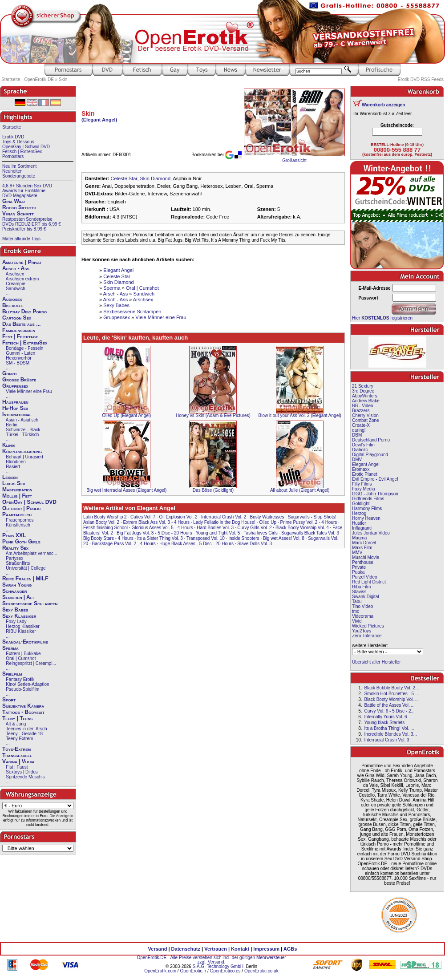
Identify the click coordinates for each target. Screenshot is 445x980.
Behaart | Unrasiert (24, 457)
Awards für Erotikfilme (24, 191)
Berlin (12, 425)
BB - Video (363, 406)
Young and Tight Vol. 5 (218, 533)
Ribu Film (361, 587)
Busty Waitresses (267, 517)
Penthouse (363, 562)
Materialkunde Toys (21, 239)
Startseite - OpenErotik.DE (28, 79)
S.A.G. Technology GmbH (218, 966)
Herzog (359, 513)
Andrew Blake (366, 401)
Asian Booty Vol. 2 (101, 522)
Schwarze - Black (23, 430)
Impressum (266, 949)
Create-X (361, 425)
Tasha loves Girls (261, 533)
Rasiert (13, 467)
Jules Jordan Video (371, 533)
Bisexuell (13, 305)
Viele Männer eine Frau (29, 391)
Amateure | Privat (22, 262)
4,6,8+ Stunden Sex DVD (27, 186)
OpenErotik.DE (152, 958)
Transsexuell (17, 755)
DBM (357, 435)
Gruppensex (15, 386)
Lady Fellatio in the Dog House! (224, 522)
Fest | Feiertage (20, 336)
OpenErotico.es (225, 971)
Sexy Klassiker (19, 616)
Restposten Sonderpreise (27, 219)
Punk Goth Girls (21, 542)
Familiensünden (19, 330)
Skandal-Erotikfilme (25, 642)
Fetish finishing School (105, 528)
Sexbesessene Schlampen (30, 603)
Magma (359, 538)
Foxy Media (364, 489)
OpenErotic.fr (193, 971)
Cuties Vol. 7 (143, 517)
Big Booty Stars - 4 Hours (108, 538)
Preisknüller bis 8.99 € (24, 229)
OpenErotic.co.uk (261, 971)
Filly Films (362, 484)
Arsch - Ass (16, 268)
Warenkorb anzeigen (383, 105)
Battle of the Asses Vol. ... (389, 705)
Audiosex (12, 299)
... (8, 294)
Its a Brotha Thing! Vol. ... (389, 728)
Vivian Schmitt (18, 214)
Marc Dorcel (364, 543)
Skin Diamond (155, 178)
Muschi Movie (366, 557)
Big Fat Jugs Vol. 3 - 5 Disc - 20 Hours (154, 533)
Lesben (10, 477)
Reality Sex (15, 548)
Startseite (12, 127)
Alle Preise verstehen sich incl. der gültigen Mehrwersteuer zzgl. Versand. (228, 960)
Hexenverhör (18, 358)
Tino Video (362, 606)
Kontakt (240, 949)
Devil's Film (363, 445)
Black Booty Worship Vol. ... (391, 699)
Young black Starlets (384, 723)
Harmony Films (367, 508)
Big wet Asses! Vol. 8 (284, 538)
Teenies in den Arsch (26, 729)
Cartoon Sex (17, 318)
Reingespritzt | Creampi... (31, 663)
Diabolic (360, 450)
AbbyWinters (365, 396)
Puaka (358, 572)
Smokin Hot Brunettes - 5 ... (391, 694)
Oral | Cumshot (21, 658)
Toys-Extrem (16, 749)
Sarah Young (17, 585)
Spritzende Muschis (25, 777)
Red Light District (369, 582)
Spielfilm (12, 674)
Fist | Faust (17, 767)
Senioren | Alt (18, 597)
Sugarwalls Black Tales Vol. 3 (310, 533)
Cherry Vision (365, 415)
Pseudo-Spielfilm (22, 689)
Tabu (357, 601)
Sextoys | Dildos (22, 772)
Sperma (10, 648)
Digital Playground (370, 455)
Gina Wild (14, 201)
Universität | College (26, 568)
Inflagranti (362, 528)
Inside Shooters (244, 538)
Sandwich (15, 289)
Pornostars (13, 156)
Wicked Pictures (368, 626)
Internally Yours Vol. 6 (385, 717)
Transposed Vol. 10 (206, 538)
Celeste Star (124, 178)
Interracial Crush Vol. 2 (224, 517)
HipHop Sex (15, 408)
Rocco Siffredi (19, 207)
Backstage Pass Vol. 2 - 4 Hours (123, 544)
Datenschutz (186, 949)
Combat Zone (366, 420)
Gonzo (9, 373)
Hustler (359, 523)
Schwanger (15, 591)
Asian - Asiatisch (22, 420)
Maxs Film (362, 548)
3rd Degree (363, 391)
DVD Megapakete (20, 196)
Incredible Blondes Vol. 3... (390, 734)
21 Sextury (363, 386)
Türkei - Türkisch (22, 435)
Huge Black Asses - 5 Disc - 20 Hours (196, 544)
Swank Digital (366, 597)
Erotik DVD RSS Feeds (421, 79)
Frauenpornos (20, 520)
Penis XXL (14, 535)
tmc (356, 611)
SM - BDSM (18, 363)
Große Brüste (19, 380)
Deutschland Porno (371, 440)
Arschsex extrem (22, 279)
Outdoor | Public (21, 508)
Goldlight (361, 504)
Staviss (359, 592)
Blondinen (16, 462)
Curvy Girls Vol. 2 (254, 528)
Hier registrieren (382, 318)
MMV (357, 553)
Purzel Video (365, 577)
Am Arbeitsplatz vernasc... (32, 553)
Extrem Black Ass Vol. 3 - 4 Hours (157, 522)
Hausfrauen (15, 402)
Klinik (9, 445)
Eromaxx (361, 469)
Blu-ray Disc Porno (24, 312)
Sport (9, 700)
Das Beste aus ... (21, 324)
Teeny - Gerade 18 (24, 734)
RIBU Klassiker (21, 631)
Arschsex (15, 274)
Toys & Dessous (18, 142)
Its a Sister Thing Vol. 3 (160, 538)
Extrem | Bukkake (23, 654)
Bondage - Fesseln (24, 348)
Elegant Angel (118, 270)
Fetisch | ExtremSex (22, 152)
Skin (63, 79)
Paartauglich (17, 514)
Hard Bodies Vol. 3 (215, 528)
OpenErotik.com (160, 971)
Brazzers (361, 411)
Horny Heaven (366, 518)
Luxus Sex (14, 483)
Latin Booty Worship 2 (105, 517)
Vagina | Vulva (18, 761)
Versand (158, 949)
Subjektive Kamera (23, 706)
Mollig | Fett (17, 496)
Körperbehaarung (22, 451)
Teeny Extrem (19, 739)
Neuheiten (12, 171)
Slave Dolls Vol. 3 (255, 544)
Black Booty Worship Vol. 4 (302, 528)
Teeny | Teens (17, 718)
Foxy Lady (16, 622)
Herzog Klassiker (23, 626)
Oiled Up (268, 522)
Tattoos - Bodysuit (23, 712)
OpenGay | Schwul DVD (26, 147)
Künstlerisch (18, 525)
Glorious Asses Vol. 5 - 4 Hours (162, 528)
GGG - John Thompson (375, 494)
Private (359, 567)
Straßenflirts (18, 563)
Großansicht (294, 160)
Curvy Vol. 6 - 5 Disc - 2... (389, 711)
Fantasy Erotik (20, 679)
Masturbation (17, 490)
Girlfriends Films (368, 499)
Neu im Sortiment (19, 166)
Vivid (357, 621)
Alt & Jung (16, 724)
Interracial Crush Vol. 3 (386, 740)
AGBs (290, 949)
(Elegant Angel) (99, 120)
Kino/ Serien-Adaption (27, 684)
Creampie (15, 284)
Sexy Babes (15, 610)
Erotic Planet (365, 474)
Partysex (14, 558)
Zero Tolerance (367, 636)
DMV (357, 460)
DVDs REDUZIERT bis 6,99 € (32, 224)
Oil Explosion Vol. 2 (178, 517)
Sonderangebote (19, 176)
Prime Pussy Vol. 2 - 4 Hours (308, 522)
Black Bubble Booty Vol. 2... (391, 688)
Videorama (363, 616)
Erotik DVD (13, 137)
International (17, 414)
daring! (359, 430)
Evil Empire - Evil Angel (375, 479)
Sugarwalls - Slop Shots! (312, 517)
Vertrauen (216, 949)
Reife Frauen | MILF (25, 579)
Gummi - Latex (20, 353)
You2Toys (362, 631)
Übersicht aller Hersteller (376, 662)
